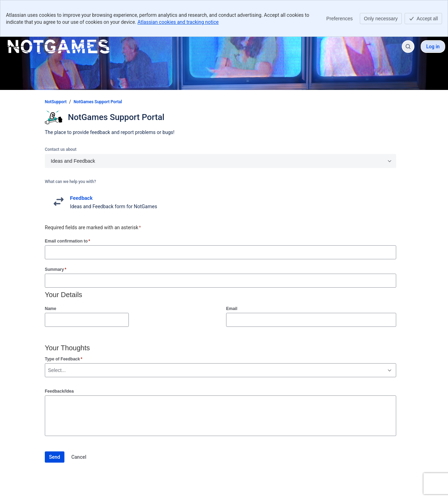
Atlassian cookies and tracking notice (178, 22)
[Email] (311, 320)
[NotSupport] (59, 47)
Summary (55, 269)
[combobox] (49, 370)
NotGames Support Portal (98, 102)
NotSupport (56, 102)
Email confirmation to (67, 241)
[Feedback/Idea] (220, 416)
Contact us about (61, 149)
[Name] (87, 320)
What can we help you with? (70, 182)
